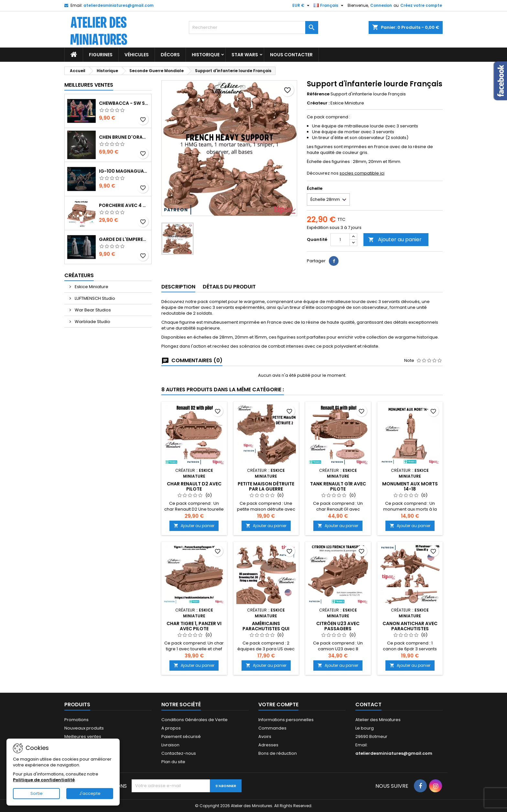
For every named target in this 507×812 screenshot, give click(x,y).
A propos (171, 728)
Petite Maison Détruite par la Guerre (266, 486)
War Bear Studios (92, 310)
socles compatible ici (362, 173)
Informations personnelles (286, 720)
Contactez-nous (179, 753)
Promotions (76, 720)
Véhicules (137, 55)
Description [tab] (178, 287)
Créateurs (79, 275)
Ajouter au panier (395, 239)
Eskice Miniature (91, 287)
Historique (206, 55)
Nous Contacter (291, 55)
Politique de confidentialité (44, 780)
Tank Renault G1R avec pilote (338, 486)
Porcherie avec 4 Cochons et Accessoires (124, 205)
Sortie (37, 793)
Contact (368, 704)
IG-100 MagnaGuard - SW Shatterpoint (124, 171)
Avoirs (265, 736)
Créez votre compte (421, 5)
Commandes (272, 728)
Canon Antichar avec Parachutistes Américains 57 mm (410, 629)
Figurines (101, 55)
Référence (318, 94)
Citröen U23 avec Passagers (338, 626)
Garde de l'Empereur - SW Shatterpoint (124, 239)
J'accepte (90, 793)
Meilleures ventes (83, 736)
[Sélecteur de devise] (302, 5)
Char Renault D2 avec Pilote (194, 486)
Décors (170, 55)
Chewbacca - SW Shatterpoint (124, 103)
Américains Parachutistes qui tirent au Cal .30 (266, 629)
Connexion (381, 5)
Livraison (170, 745)
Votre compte (278, 704)
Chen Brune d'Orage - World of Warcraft (124, 137)
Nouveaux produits (84, 728)
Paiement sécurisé (181, 736)
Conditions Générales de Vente (194, 720)
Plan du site (173, 762)
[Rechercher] (253, 27)
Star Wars (245, 55)
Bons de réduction (278, 753)
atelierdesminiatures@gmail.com (119, 5)
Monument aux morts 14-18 (410, 486)
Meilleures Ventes (89, 85)
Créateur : (318, 103)
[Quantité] (340, 240)
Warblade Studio (92, 322)
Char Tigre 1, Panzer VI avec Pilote (194, 626)
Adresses (268, 745)
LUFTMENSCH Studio (94, 298)
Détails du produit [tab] (229, 287)
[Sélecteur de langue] (329, 5)
